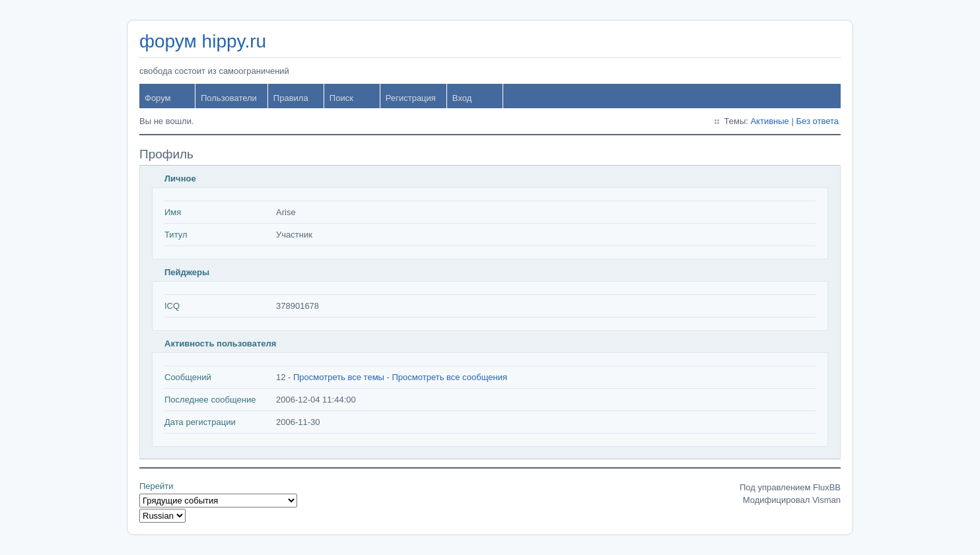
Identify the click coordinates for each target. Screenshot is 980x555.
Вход (462, 98)
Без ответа (817, 121)
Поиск (341, 98)
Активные (769, 121)
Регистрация (411, 98)
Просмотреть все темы (339, 377)
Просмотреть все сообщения (450, 377)
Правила (291, 98)
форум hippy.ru (203, 41)
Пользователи (229, 98)
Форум (158, 98)
